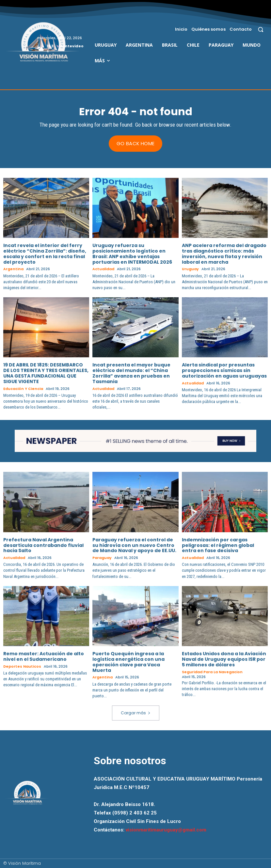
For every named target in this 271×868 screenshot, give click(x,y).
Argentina (13, 269)
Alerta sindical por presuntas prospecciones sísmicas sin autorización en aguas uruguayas (224, 370)
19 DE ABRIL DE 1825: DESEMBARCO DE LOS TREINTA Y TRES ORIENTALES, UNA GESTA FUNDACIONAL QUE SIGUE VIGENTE (46, 373)
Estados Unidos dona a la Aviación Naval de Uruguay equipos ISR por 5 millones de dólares (224, 659)
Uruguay (190, 269)
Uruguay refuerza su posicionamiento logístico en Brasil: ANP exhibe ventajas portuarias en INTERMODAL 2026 (132, 254)
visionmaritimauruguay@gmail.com (166, 830)
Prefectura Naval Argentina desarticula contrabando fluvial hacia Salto (43, 545)
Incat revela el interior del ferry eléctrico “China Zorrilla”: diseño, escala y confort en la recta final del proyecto (45, 254)
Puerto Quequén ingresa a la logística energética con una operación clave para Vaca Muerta (128, 662)
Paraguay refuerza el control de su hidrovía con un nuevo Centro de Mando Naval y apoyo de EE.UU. (134, 545)
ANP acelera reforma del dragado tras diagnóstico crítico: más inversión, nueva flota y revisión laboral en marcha (224, 254)
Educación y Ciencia (23, 388)
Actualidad (103, 269)
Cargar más (136, 713)
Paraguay (102, 558)
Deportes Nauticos (22, 666)
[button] (261, 29)
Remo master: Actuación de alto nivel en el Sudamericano (44, 656)
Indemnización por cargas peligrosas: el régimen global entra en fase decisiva (218, 545)
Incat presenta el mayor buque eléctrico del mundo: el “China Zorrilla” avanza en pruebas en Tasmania (131, 373)
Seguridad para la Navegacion (212, 672)
